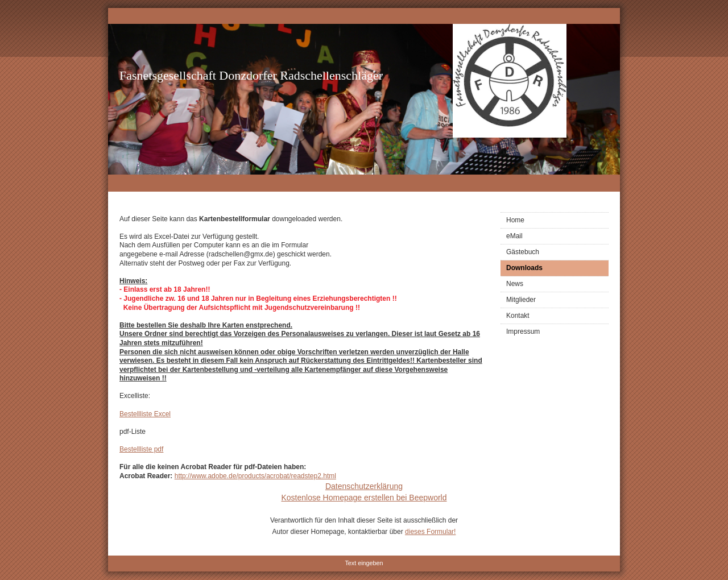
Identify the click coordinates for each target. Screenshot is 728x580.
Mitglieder (521, 300)
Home (515, 220)
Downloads (524, 268)
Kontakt (518, 316)
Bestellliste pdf (141, 449)
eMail (514, 236)
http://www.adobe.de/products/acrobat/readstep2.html (255, 476)
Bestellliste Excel (145, 414)
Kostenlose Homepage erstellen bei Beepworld (364, 498)
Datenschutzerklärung (364, 486)
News (515, 284)
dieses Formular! (430, 532)
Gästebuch (523, 252)
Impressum (523, 332)
